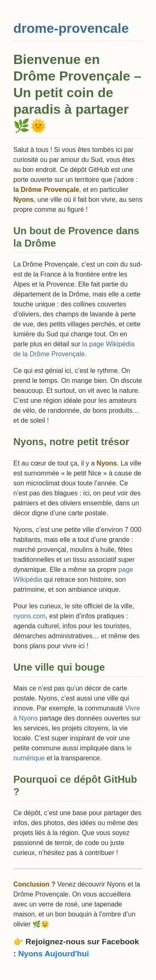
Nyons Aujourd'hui (54, 954)
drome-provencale (71, 28)
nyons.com (29, 616)
